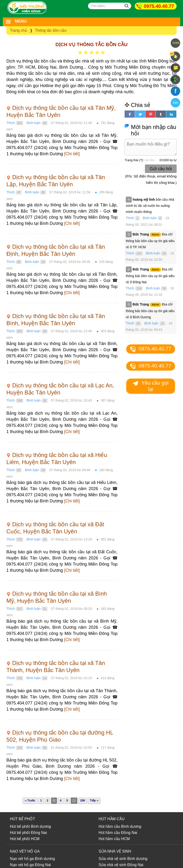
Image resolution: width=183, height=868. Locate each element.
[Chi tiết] (72, 154)
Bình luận (33, 123)
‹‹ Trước (30, 801)
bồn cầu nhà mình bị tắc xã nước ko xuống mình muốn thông (150, 206)
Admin (155, 235)
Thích (11, 123)
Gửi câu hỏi (161, 169)
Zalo (175, 103)
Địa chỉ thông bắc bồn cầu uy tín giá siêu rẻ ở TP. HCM (150, 241)
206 (83, 801)
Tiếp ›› (94, 801)
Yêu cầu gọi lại (150, 386)
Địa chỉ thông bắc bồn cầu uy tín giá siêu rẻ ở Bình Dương (150, 311)
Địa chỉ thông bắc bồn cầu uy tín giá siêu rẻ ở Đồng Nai (150, 276)
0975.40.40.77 (159, 6)
